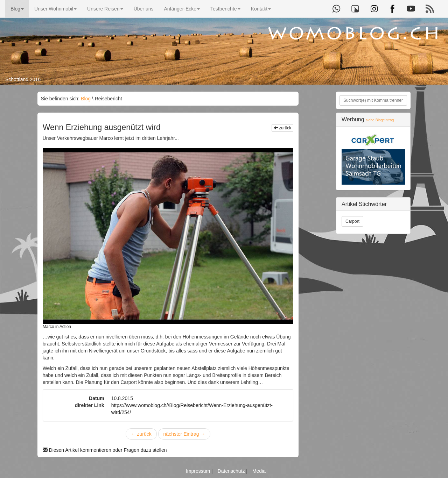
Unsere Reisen (105, 9)
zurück (283, 128)
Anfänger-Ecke (182, 9)
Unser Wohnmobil (55, 9)
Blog (17, 9)
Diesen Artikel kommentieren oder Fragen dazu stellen (105, 450)
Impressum (199, 471)
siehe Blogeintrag (380, 120)
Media (259, 471)
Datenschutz (232, 471)
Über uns (144, 9)
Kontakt (261, 9)
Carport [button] (352, 221)
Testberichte (225, 9)
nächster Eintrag (184, 434)
